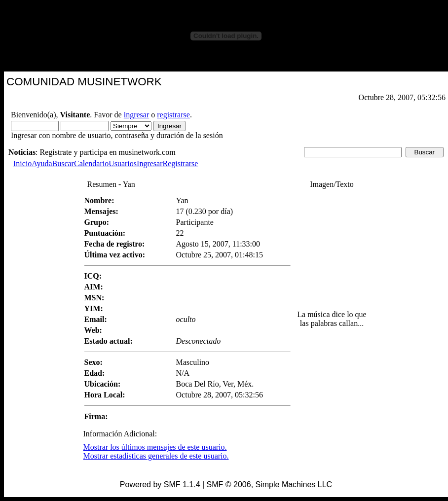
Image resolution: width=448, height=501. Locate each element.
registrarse (173, 115)
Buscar (63, 163)
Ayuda (42, 163)
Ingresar (149, 163)
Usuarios (123, 163)
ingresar (137, 115)
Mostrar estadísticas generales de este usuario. (156, 456)
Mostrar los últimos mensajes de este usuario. (155, 447)
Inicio (22, 163)
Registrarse (180, 163)
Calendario (91, 163)
